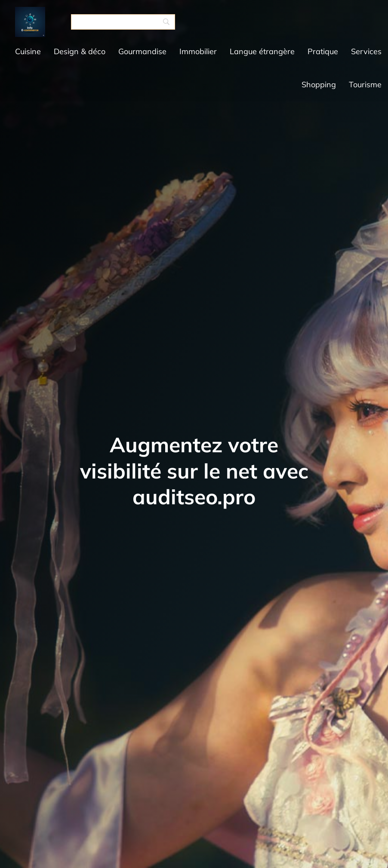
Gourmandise (142, 51)
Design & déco (80, 51)
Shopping (319, 84)
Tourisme (365, 84)
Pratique (323, 51)
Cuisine (28, 51)
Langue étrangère (262, 51)
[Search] (123, 22)
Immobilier (198, 51)
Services (366, 51)
